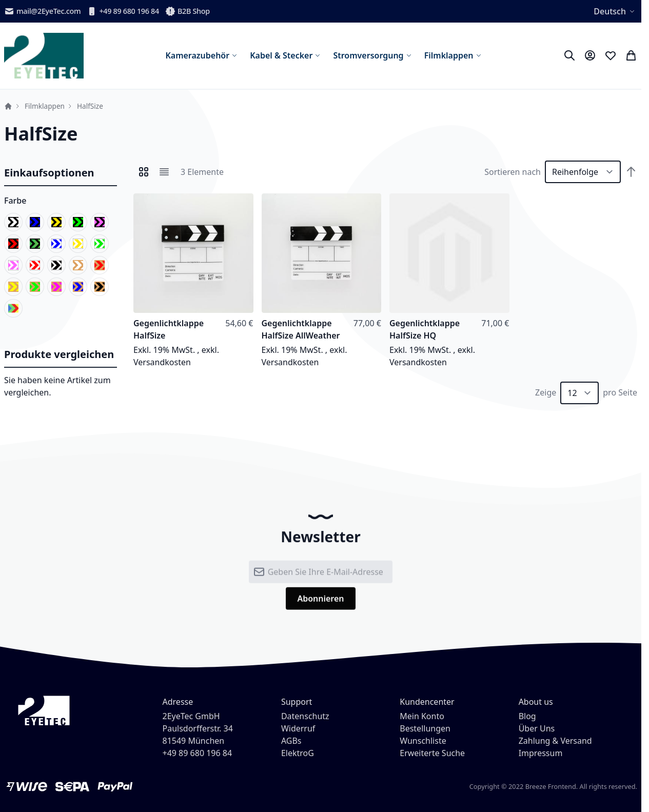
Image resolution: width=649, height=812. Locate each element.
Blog (527, 716)
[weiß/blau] (56, 244)
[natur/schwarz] (100, 287)
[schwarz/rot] (13, 244)
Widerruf (298, 728)
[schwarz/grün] (78, 222)
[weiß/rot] (35, 265)
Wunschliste (423, 741)
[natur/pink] (56, 287)
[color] (13, 308)
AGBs (291, 741)
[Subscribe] (320, 606)
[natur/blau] (78, 287)
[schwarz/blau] (35, 222)
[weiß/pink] (13, 265)
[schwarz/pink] (100, 222)
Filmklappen (45, 106)
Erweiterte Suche (432, 753)
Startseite (8, 106)
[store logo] (44, 56)
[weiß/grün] (100, 244)
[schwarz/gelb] (56, 222)
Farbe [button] (15, 201)
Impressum (541, 753)
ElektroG (298, 753)
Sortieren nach (513, 172)
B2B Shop (188, 11)
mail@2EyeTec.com (42, 11)
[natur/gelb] (13, 287)
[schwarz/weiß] (13, 222)
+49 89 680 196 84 (123, 11)
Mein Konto (422, 716)
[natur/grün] (35, 287)
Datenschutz (305, 716)
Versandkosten (162, 362)
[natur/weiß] (78, 265)
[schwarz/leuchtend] (35, 244)
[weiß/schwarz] (56, 265)
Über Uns (537, 728)
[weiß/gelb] (78, 244)
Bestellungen (425, 728)
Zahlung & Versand (555, 741)
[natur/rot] (100, 265)
